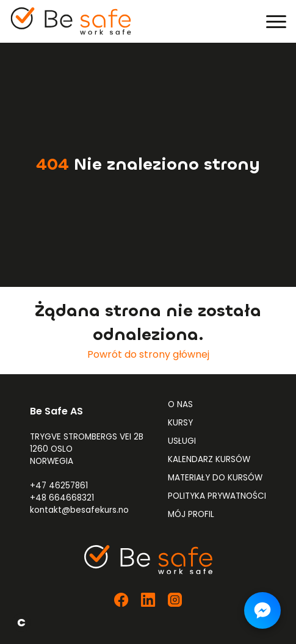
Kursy (180, 423)
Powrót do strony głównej (148, 354)
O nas (180, 404)
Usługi (182, 441)
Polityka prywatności (217, 496)
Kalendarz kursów (209, 459)
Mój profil (191, 514)
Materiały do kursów (215, 478)
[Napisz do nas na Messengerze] (262, 610)
